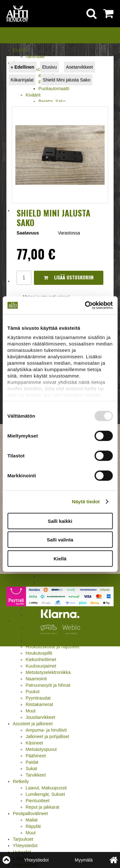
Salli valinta (60, 540)
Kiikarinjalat (22, 80)
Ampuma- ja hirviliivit (46, 730)
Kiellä (60, 558)
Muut (31, 711)
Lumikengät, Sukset (45, 794)
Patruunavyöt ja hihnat (48, 685)
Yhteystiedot (25, 846)
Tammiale (35, 56)
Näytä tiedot (86, 502)
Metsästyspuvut (41, 749)
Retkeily (21, 781)
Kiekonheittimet (41, 660)
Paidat (32, 762)
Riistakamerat (39, 704)
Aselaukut (35, 640)
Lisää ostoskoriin (69, 277)
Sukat (31, 769)
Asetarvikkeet (79, 67)
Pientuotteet (38, 801)
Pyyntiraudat (38, 698)
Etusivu (20, 50)
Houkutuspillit (39, 653)
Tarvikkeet (36, 775)
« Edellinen (22, 67)
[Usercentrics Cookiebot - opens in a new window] (85, 305)
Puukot (33, 692)
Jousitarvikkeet (40, 717)
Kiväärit (33, 95)
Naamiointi (36, 679)
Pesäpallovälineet (30, 813)
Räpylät (33, 826)
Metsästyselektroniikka (48, 672)
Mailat (32, 820)
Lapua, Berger (53, 576)
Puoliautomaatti (54, 89)
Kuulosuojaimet (41, 666)
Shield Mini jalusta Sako (67, 80)
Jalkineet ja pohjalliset (47, 736)
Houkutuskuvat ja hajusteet (52, 647)
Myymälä (84, 860)
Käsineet (34, 743)
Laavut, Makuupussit (46, 788)
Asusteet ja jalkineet (33, 724)
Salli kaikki (60, 521)
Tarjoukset (23, 839)
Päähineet (36, 756)
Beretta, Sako (52, 101)
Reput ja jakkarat (42, 807)
